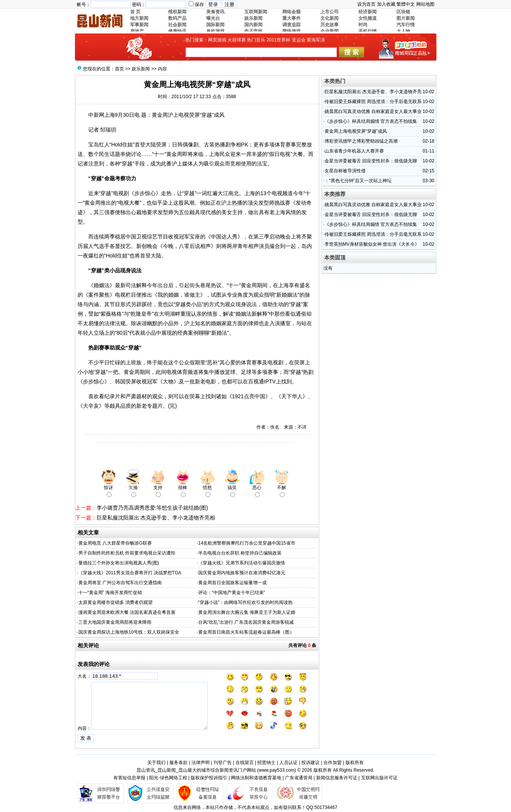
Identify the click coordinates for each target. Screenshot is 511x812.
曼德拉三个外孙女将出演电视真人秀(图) (119, 563)
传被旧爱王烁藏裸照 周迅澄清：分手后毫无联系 (373, 102)
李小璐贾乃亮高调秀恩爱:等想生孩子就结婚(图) (152, 508)
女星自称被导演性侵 (345, 171)
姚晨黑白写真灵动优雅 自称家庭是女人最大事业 (373, 111)
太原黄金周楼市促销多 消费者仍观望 (115, 602)
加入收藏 (386, 4)
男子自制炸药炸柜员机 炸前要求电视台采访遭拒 (127, 553)
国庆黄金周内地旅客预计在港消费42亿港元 (242, 573)
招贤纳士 (266, 763)
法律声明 (201, 763)
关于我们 (156, 763)
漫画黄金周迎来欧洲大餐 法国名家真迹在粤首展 (127, 612)
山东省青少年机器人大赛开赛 (354, 151)
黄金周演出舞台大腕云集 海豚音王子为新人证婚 (247, 612)
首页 (119, 69)
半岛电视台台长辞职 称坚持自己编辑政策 (240, 553)
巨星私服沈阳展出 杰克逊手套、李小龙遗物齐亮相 (156, 518)
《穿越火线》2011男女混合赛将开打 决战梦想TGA (130, 573)
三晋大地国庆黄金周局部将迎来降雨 (115, 622)
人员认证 (288, 763)
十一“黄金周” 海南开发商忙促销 (110, 593)
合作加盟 (333, 763)
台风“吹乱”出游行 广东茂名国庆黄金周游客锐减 (246, 622)
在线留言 (245, 763)
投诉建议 (310, 763)
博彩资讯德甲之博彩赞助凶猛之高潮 (361, 141)
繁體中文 (406, 4)
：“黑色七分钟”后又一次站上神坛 (358, 181)
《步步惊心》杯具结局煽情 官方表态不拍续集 (371, 121)
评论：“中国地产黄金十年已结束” (232, 593)
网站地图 (425, 4)
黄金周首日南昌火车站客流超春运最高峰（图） (246, 632)
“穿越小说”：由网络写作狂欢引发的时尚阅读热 (245, 602)
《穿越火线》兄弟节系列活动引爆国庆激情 (242, 563)
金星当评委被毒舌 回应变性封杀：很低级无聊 (371, 161)
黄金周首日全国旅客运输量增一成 (232, 583)
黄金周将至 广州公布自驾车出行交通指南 (120, 583)
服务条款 (178, 763)
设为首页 (366, 4)
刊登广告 (223, 763)
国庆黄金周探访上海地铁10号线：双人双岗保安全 (129, 632)
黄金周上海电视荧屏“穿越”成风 (356, 131)
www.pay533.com (277, 770)
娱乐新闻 (141, 69)
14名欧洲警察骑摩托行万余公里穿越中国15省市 (247, 543)
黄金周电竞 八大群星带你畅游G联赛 (115, 543)
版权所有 (355, 763)
